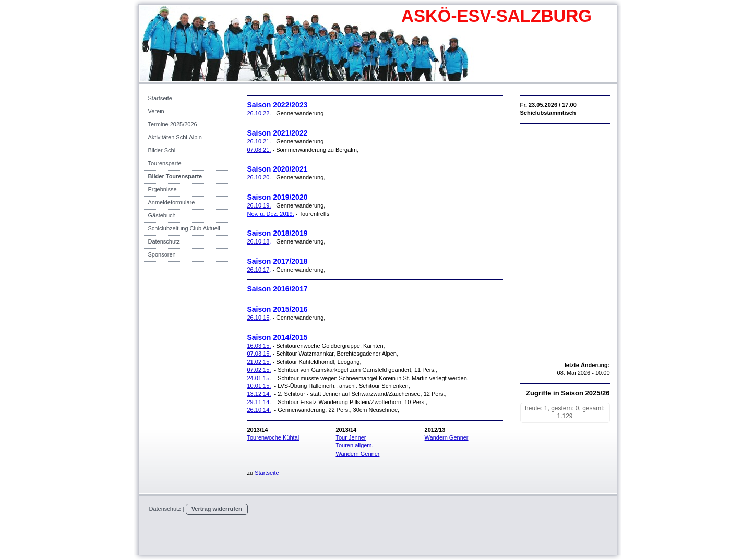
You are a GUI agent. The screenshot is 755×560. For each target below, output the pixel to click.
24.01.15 (259, 378)
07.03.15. (259, 354)
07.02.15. (259, 370)
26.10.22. (259, 113)
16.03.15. (259, 346)
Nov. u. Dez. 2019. (271, 214)
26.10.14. (259, 410)
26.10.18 (259, 241)
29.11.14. (259, 402)
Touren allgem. (354, 445)
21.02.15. (259, 362)
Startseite (267, 473)
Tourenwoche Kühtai (273, 437)
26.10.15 (259, 318)
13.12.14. (259, 394)
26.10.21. (259, 141)
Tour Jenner (351, 437)
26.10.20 (259, 177)
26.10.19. (259, 205)
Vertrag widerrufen (217, 509)
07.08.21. (259, 150)
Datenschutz (165, 509)
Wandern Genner (357, 454)
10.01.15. (259, 386)
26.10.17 (259, 270)
